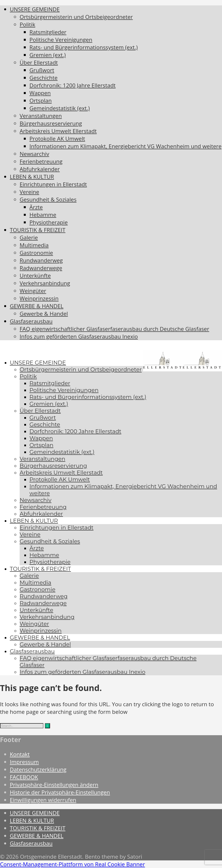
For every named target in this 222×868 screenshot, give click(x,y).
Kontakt (20, 754)
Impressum (24, 762)
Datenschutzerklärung (38, 769)
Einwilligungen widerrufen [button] (43, 800)
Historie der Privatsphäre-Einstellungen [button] (60, 792)
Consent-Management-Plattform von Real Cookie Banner (72, 864)
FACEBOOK (24, 777)
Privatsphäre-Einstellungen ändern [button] (54, 785)
